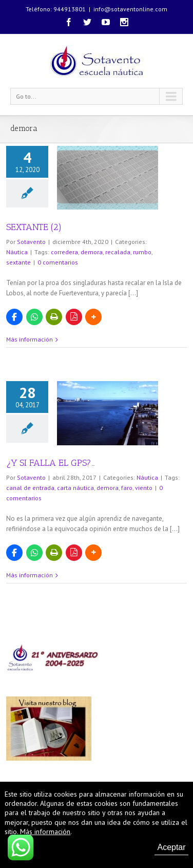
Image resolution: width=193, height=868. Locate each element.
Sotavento (31, 242)
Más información (30, 339)
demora (92, 252)
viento (144, 488)
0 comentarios (58, 262)
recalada (118, 252)
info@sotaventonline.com (130, 9)
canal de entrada (30, 488)
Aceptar (171, 847)
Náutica (17, 252)
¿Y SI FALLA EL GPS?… (51, 463)
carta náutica (75, 488)
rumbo (142, 252)
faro (127, 488)
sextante (18, 262)
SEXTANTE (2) (34, 227)
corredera (64, 252)
